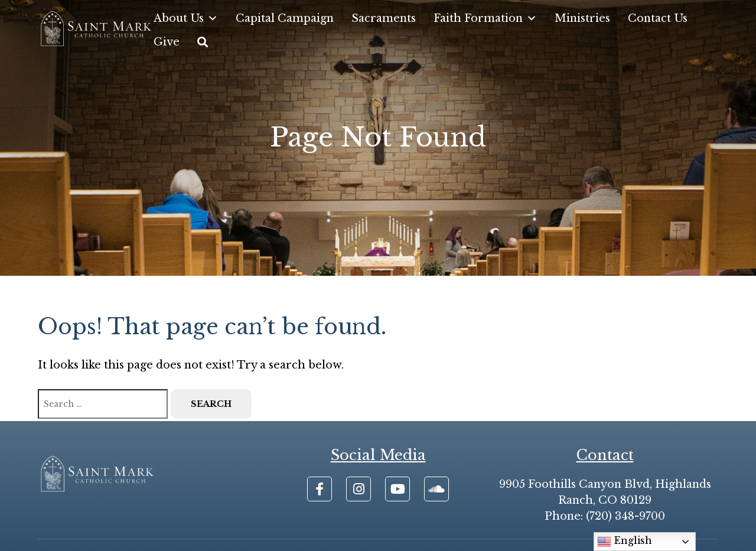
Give (167, 42)
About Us (186, 18)
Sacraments (384, 18)
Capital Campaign (285, 18)
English (625, 542)
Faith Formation (485, 18)
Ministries (582, 18)
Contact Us (658, 18)
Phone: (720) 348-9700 (605, 516)
